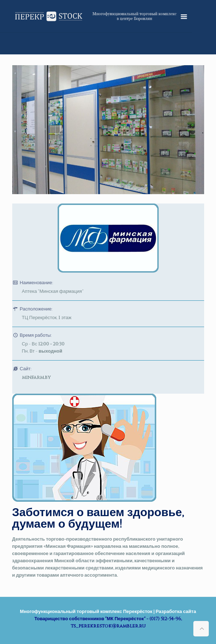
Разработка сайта (176, 612)
